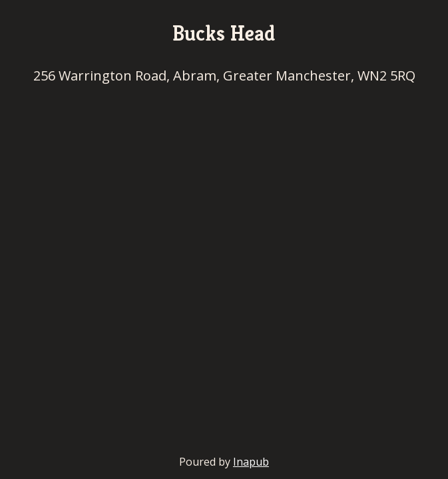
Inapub (251, 462)
